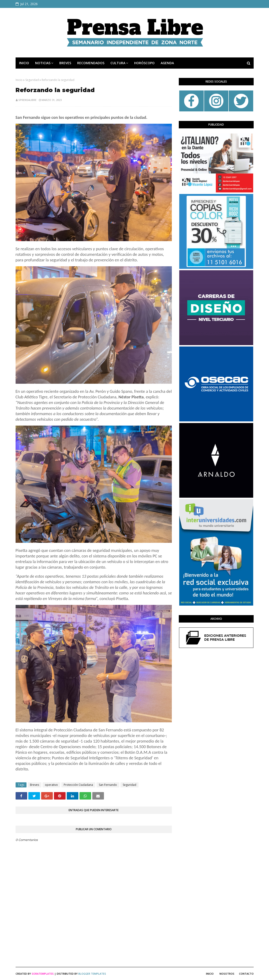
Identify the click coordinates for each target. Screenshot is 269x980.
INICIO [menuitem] (24, 63)
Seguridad (32, 80)
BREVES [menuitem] (65, 63)
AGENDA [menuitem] (167, 63)
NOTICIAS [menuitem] (43, 63)
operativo (51, 785)
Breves (35, 785)
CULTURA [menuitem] (118, 63)
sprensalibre (27, 100)
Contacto (246, 974)
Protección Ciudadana (78, 785)
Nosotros (227, 974)
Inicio (19, 80)
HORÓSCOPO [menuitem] (144, 63)
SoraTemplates (43, 974)
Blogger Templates (92, 974)
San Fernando (108, 785)
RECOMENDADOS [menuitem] (91, 63)
